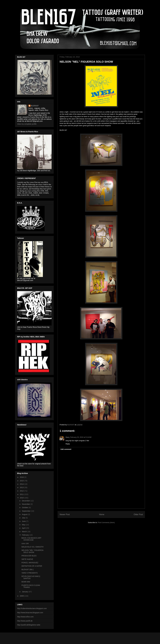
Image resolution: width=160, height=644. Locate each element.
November (26, 504)
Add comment (66, 449)
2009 (22, 596)
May (24, 525)
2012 (22, 491)
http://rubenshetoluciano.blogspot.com (32, 608)
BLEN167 (35, 106)
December (26, 501)
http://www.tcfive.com (25, 617)
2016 (22, 477)
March (25, 532)
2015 (22, 481)
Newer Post (65, 514)
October (25, 508)
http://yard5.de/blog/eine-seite (29, 625)
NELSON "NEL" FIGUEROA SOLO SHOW (32, 551)
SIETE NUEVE (27, 559)
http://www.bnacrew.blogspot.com (30, 613)
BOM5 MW (26, 582)
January (25, 592)
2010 (22, 498)
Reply (68, 444)
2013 (22, 487)
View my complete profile (27, 124)
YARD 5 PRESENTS (30, 573)
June (24, 521)
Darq (67, 437)
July (24, 518)
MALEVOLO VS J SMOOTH (32, 547)
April (24, 528)
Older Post (138, 514)
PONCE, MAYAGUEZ (30, 563)
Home (102, 514)
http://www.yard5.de (25, 621)
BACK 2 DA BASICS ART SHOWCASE (31, 539)
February (26, 535)
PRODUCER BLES (29, 556)
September (26, 511)
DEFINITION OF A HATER (32, 566)
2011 (22, 494)
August (25, 514)
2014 (22, 484)
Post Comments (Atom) (106, 522)
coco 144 (25, 543)
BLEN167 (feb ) (28, 569)
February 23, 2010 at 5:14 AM (81, 437)
